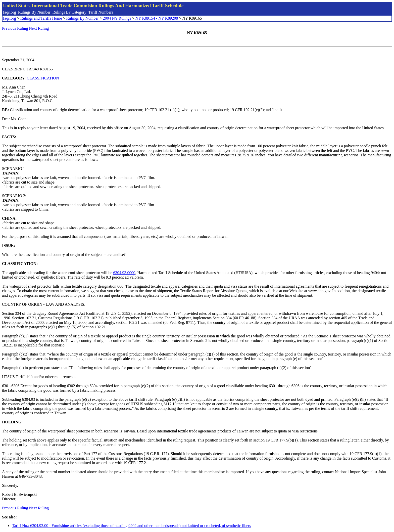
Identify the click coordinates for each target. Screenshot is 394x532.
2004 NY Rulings (117, 18)
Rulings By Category (69, 12)
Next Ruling (39, 28)
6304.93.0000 (124, 273)
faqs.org (10, 12)
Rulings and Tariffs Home (41, 18)
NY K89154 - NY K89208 (157, 18)
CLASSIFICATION (43, 78)
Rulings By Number (34, 12)
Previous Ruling (15, 28)
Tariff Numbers (101, 12)
